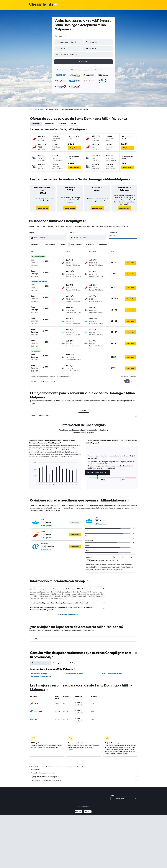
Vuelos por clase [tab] (75, 663)
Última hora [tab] (62, 124)
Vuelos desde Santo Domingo (112, 674)
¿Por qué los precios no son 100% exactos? (85, 781)
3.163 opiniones (47, 538)
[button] (68, 49)
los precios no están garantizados (77, 767)
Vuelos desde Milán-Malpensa (41, 677)
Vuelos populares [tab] (59, 663)
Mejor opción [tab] (49, 124)
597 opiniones (46, 550)
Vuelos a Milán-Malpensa (75, 674)
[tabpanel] (83, 466)
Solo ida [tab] (73, 124)
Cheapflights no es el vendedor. (85, 773)
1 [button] (127, 381)
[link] (43, 208)
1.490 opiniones (47, 526)
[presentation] (71, 29)
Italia (36, 109)
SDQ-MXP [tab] (84, 410)
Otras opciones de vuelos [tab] (40, 663)
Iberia (43, 531)
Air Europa (45, 543)
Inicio (31, 109)
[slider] (138, 238)
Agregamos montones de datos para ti (85, 777)
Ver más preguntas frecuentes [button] (67, 614)
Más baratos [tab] (36, 124)
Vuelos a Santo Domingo (39, 674)
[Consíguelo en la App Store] (88, 812)
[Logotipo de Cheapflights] (41, 5)
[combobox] (60, 36)
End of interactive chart (32, 483)
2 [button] (132, 381)
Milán (41, 109)
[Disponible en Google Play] (79, 812)
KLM (43, 519)
